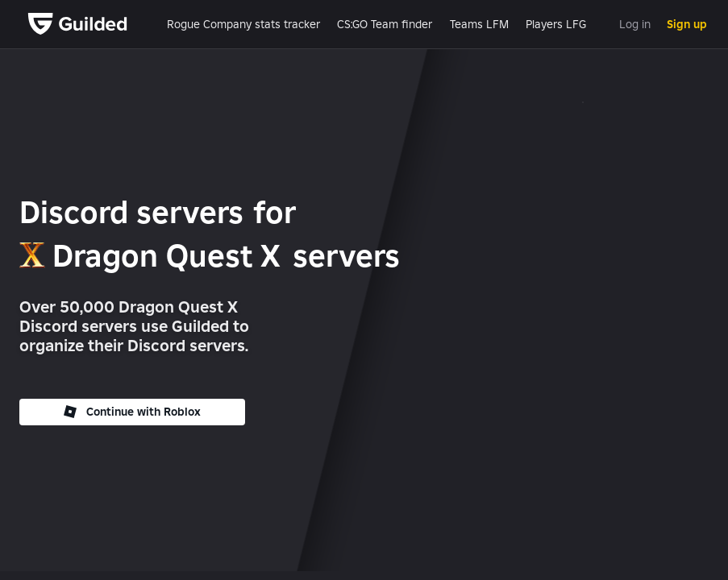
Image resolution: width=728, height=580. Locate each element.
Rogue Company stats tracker (243, 24)
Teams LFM (479, 24)
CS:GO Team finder (385, 24)
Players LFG (556, 24)
